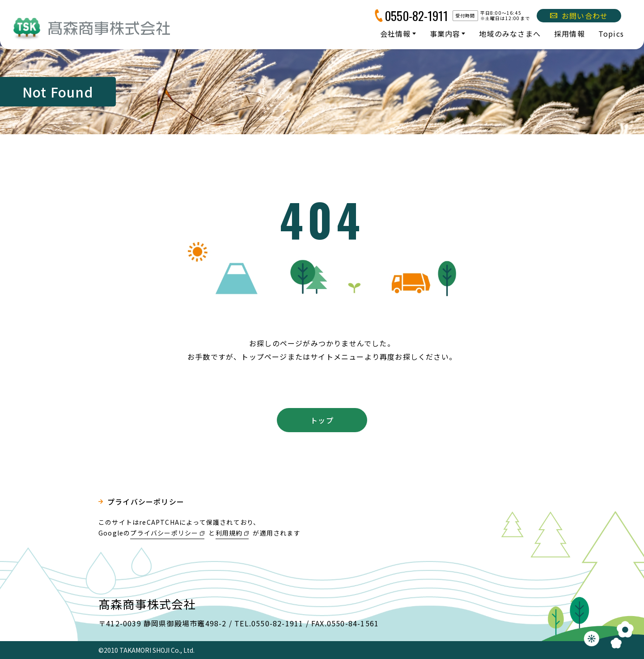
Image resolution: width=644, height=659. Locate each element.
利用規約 (229, 533)
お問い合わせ (579, 16)
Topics (611, 34)
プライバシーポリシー (146, 502)
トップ (322, 420)
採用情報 (570, 34)
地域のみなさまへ (510, 34)
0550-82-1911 (416, 16)
